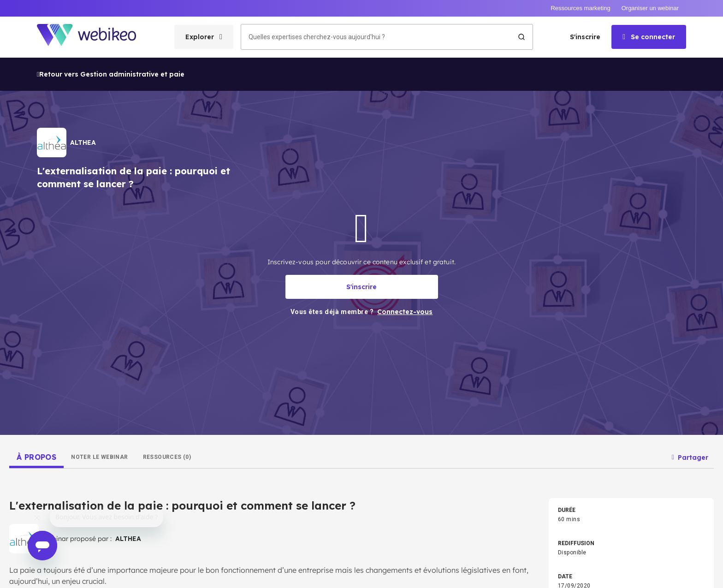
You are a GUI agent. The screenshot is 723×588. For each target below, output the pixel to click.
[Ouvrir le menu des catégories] (204, 37)
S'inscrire (585, 37)
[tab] (36, 457)
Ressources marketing (580, 8)
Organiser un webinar (650, 8)
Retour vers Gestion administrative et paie (111, 74)
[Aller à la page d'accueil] (95, 37)
